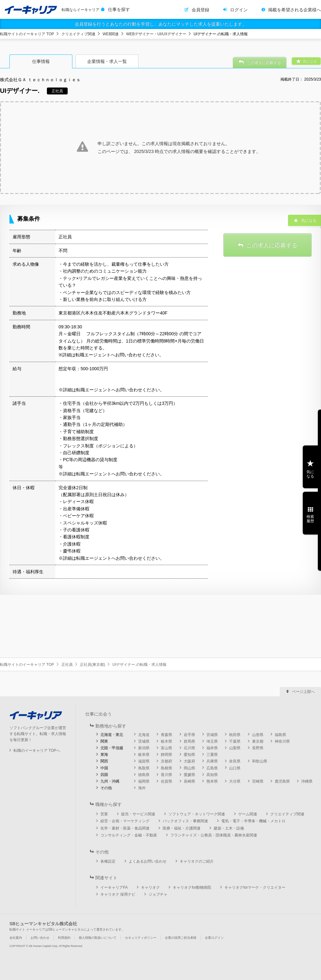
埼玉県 (212, 741)
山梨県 (235, 748)
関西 (104, 761)
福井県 (212, 748)
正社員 (67, 665)
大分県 (235, 781)
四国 (104, 775)
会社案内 (16, 938)
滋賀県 (144, 761)
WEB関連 (111, 34)
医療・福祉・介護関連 (182, 828)
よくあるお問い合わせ (148, 861)
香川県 (166, 775)
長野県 (258, 748)
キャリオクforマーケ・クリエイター (255, 887)
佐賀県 (166, 781)
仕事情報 (41, 61)
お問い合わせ (40, 938)
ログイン (239, 10)
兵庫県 (212, 761)
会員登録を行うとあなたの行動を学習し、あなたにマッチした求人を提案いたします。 (160, 24)
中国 (104, 768)
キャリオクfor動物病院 (192, 887)
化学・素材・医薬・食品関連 (125, 828)
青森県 (166, 735)
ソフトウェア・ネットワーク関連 (197, 814)
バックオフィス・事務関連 (185, 821)
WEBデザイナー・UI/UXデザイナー (156, 34)
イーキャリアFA (114, 887)
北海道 (144, 735)
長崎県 (189, 781)
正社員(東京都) (93, 665)
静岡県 (166, 755)
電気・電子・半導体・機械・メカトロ (253, 821)
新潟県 (144, 748)
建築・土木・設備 (229, 828)
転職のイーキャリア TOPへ (37, 751)
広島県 (212, 768)
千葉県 (235, 741)
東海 (104, 755)
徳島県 (144, 775)
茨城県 (144, 741)
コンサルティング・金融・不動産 (129, 835)
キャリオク (150, 887)
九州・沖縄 (110, 781)
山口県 (235, 768)
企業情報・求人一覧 (107, 61)
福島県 (280, 735)
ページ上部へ (303, 692)
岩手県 (189, 735)
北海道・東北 (112, 735)
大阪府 (189, 761)
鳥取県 (144, 768)
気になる (310, 474)
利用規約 (64, 938)
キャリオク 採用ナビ (118, 894)
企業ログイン (214, 938)
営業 (104, 814)
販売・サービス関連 (138, 814)
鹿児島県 (282, 781)
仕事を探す (119, 9)
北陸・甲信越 (112, 748)
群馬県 (189, 741)
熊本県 (212, 781)
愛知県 (189, 755)
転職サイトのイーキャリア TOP (27, 34)
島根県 (166, 768)
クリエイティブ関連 (78, 34)
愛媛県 (189, 775)
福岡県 (144, 781)
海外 (142, 788)
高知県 (212, 775)
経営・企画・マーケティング (125, 821)
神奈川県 (282, 741)
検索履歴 (310, 519)
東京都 (258, 741)
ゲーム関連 (248, 814)
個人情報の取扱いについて (98, 938)
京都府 (166, 761)
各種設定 (108, 861)
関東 (104, 741)
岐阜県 (144, 755)
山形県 (258, 735)
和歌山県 (260, 761)
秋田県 (235, 735)
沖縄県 (307, 781)
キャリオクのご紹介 (197, 861)
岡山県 (189, 768)
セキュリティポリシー (141, 938)
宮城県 (212, 735)
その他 (106, 788)
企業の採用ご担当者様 (181, 938)
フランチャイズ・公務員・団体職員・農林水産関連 (214, 835)
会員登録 (200, 10)
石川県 (189, 748)
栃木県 (166, 741)
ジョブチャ (158, 894)
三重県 (212, 755)
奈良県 (235, 761)
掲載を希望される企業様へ (295, 10)
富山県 (166, 748)
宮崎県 (258, 781)
